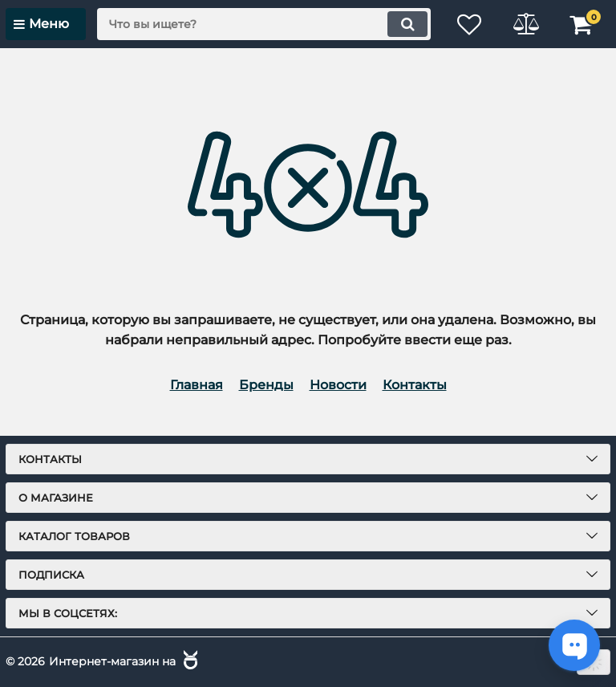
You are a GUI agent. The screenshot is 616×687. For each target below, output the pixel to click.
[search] (264, 24)
